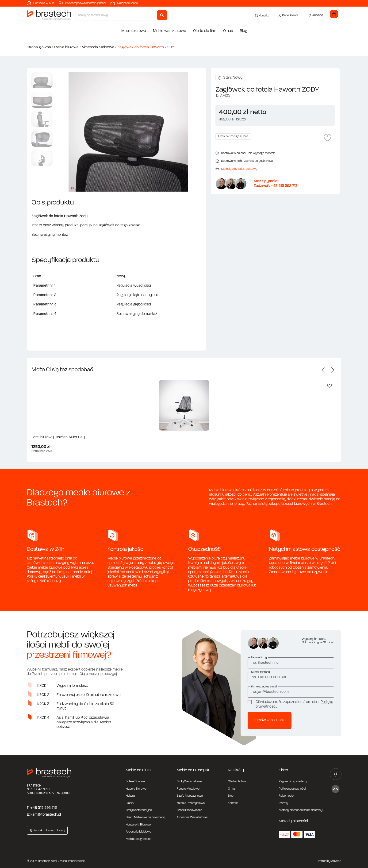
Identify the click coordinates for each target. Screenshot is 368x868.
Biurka (130, 803)
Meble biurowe (134, 31)
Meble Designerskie (138, 839)
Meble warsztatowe (170, 31)
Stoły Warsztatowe (189, 781)
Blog (243, 31)
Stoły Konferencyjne (139, 810)
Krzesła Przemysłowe (191, 803)
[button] (323, 370)
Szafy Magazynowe (190, 796)
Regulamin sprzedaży (293, 781)
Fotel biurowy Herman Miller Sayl (58, 437)
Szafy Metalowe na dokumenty (146, 817)
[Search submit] (162, 15)
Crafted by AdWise (329, 861)
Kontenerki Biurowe (138, 825)
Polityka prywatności (292, 789)
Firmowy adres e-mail (264, 687)
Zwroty (283, 803)
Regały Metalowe (188, 789)
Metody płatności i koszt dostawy (301, 810)
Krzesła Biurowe (136, 789)
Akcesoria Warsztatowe (192, 817)
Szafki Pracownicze (189, 810)
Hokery (130, 796)
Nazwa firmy (259, 658)
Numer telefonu (261, 672)
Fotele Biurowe (135, 781)
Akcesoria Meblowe (98, 47)
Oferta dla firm (205, 31)
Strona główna (39, 47)
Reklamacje (286, 796)
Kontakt (233, 803)
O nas (228, 31)
